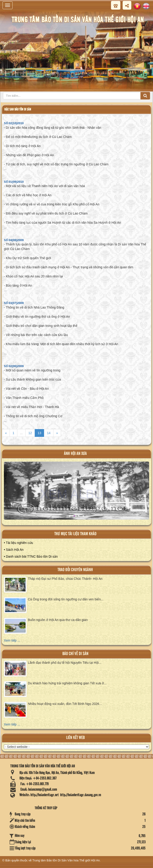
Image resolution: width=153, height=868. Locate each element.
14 (49, 433)
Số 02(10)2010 (14, 123)
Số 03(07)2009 (14, 303)
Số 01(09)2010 (14, 182)
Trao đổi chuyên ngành (75, 570)
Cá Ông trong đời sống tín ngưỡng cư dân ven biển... (66, 599)
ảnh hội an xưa (75, 454)
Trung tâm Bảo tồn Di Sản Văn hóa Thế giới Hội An (66, 860)
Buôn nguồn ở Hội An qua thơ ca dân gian (58, 620)
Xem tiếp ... (12, 640)
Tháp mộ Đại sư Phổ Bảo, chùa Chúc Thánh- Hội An (65, 579)
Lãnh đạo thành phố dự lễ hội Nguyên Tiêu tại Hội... (65, 663)
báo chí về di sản (75, 654)
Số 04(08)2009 (14, 240)
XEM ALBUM (77, 494)
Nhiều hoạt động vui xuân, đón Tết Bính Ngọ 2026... (65, 704)
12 (30, 433)
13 (40, 433)
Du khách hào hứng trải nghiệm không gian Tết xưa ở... (67, 683)
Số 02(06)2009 (14, 366)
